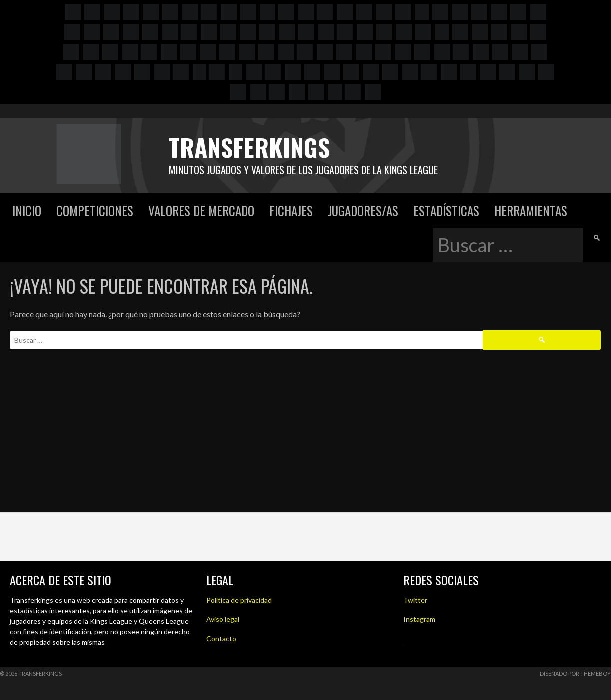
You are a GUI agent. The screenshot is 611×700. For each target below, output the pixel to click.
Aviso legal (223, 619)
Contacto (221, 639)
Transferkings (249, 147)
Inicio (27, 210)
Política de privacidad (239, 600)
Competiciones (95, 210)
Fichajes (291, 210)
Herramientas (531, 210)
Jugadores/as (363, 210)
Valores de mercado (201, 210)
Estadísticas (446, 210)
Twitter (415, 600)
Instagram (419, 619)
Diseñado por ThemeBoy (575, 674)
